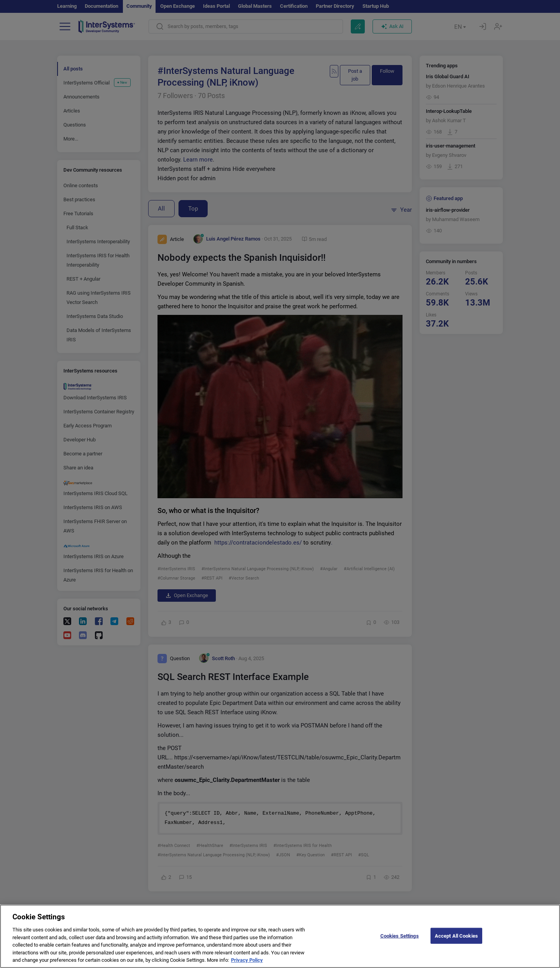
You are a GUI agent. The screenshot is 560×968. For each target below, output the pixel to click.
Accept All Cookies (456, 942)
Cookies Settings (400, 942)
